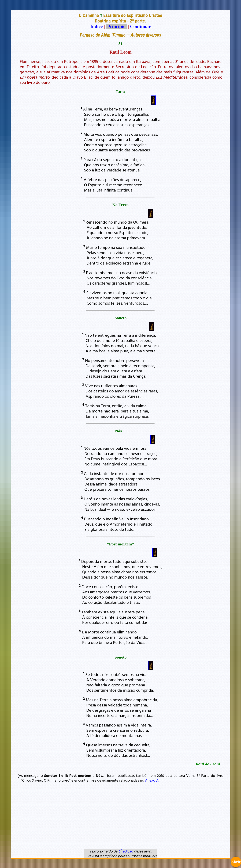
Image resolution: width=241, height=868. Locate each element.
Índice (96, 26)
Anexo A (152, 780)
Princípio (116, 26)
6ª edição (126, 851)
